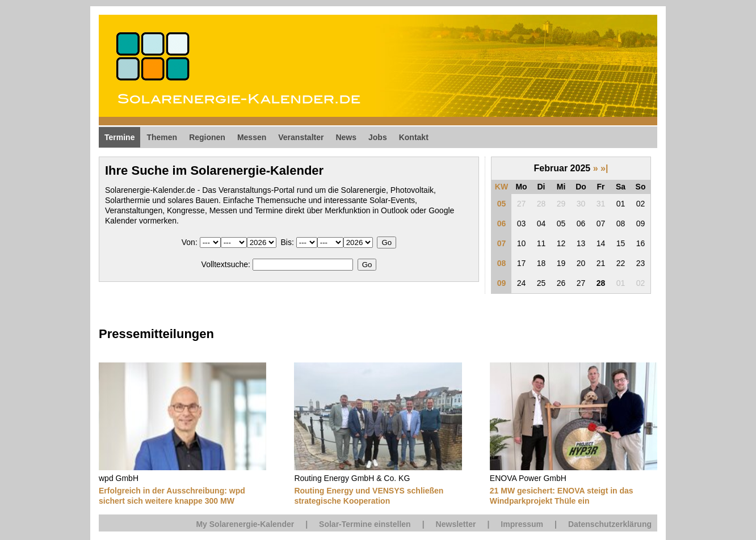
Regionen (207, 137)
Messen (252, 137)
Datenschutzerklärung (610, 524)
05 (502, 204)
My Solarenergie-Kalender (245, 524)
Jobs (378, 137)
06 (502, 223)
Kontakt (414, 137)
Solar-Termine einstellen (365, 524)
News (346, 137)
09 (502, 283)
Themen (162, 137)
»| (604, 168)
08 (502, 263)
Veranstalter (301, 137)
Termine (119, 137)
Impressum (522, 524)
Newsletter (456, 524)
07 (502, 243)
